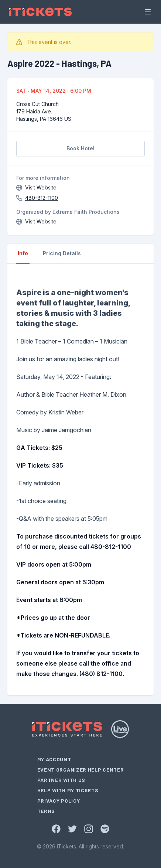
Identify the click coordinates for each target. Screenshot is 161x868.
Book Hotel (80, 148)
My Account (54, 759)
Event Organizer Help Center (81, 770)
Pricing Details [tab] (62, 253)
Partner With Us (61, 780)
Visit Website (41, 187)
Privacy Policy (59, 801)
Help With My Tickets (68, 790)
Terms (46, 811)
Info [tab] (23, 253)
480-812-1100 (42, 198)
